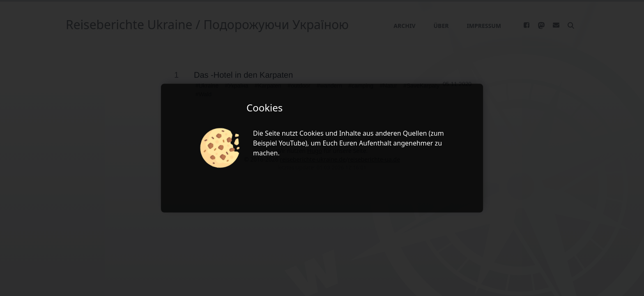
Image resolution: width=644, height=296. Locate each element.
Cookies (312, 133)
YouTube (292, 143)
